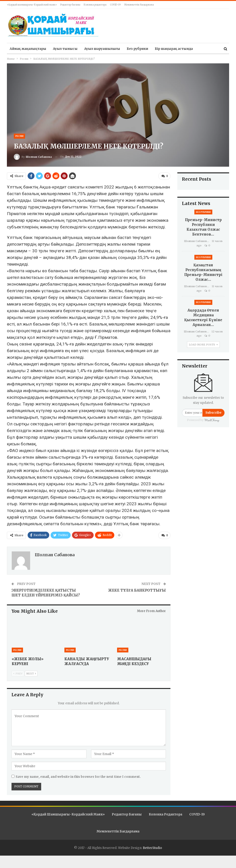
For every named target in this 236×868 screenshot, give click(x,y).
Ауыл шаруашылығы (102, 49)
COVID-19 (115, 5)
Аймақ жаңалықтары (28, 49)
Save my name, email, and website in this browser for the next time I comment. (78, 777)
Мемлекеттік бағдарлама (139, 5)
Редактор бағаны (70, 5)
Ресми (19, 136)
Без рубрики (137, 49)
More (204, 49)
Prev (18, 673)
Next (31, 673)
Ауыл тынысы (65, 49)
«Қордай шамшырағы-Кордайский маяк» (32, 5)
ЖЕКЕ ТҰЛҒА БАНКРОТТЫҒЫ (137, 590)
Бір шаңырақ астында (174, 49)
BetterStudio (152, 848)
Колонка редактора (95, 5)
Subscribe (213, 413)
